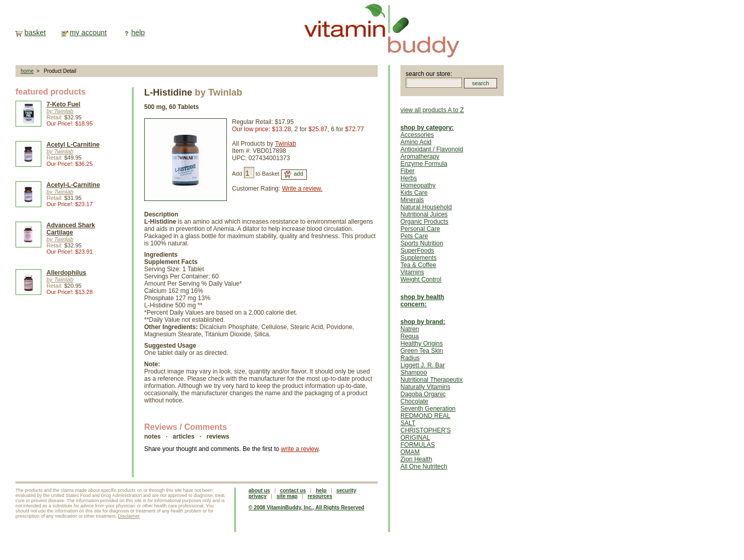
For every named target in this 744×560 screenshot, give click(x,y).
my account (88, 33)
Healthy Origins (422, 344)
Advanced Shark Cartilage (71, 229)
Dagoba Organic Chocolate (423, 398)
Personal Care (420, 229)
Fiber (407, 171)
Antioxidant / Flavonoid (432, 149)
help (138, 33)
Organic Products (424, 222)
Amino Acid (416, 142)
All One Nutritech (424, 466)
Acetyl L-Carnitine (73, 145)
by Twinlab (60, 111)
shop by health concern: (422, 301)
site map (287, 496)
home (27, 71)
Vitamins (412, 272)
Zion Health (416, 459)
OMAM (410, 452)
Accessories (417, 135)
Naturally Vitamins (425, 387)
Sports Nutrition (422, 243)
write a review (300, 449)
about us (259, 491)
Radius (410, 358)
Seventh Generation (428, 409)
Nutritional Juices (424, 214)
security (346, 491)
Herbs (409, 178)
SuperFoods (417, 251)
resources (320, 496)
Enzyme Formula (424, 164)
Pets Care (414, 236)
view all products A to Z (432, 110)
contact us (293, 491)
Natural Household (426, 207)
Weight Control (421, 279)
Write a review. (302, 189)
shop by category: (427, 128)
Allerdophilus (66, 273)
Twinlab (285, 144)
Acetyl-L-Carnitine (73, 185)
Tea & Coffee (418, 265)
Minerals (412, 200)
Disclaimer (129, 516)
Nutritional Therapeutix (432, 380)
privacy (258, 496)
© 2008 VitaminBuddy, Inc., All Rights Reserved (306, 508)
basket (35, 33)
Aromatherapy (420, 157)
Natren (410, 329)
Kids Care (414, 193)
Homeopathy (418, 185)
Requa (409, 336)
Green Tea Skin (422, 351)
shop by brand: (423, 322)
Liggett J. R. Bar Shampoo (423, 369)
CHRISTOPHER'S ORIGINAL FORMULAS (425, 438)
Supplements (419, 258)
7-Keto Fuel (63, 104)
